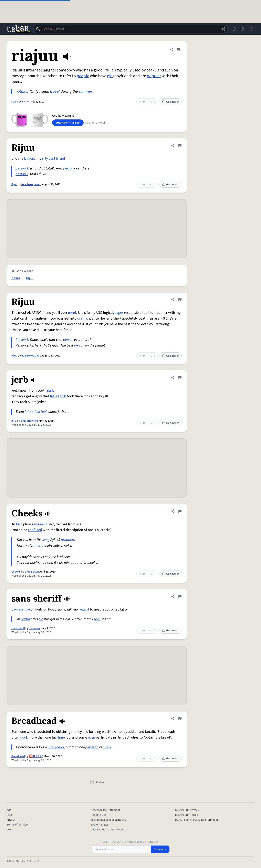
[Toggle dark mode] (242, 29)
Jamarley (35, 628)
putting (26, 619)
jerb (14, 421)
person (68, 168)
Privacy (11, 820)
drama (82, 318)
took (44, 412)
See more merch (95, 123)
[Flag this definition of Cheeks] (180, 511)
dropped (67, 540)
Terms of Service (17, 825)
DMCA (10, 830)
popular (154, 76)
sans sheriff (18, 628)
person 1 (22, 168)
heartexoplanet (31, 184)
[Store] (233, 29)
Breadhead (18, 756)
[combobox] (130, 29)
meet (72, 313)
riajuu (15, 102)
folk (63, 396)
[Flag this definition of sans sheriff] (180, 596)
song (46, 540)
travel (55, 91)
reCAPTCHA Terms (187, 815)
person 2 (22, 174)
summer (86, 91)
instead (93, 747)
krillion (29, 159)
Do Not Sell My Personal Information (197, 820)
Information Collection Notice (108, 820)
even (91, 737)
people (83, 76)
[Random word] (222, 29)
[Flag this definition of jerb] (180, 377)
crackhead (56, 747)
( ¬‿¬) (26, 102)
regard (84, 609)
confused (35, 530)
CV (41, 619)
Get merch (171, 102)
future (55, 396)
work (24, 737)
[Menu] (251, 29)
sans (97, 619)
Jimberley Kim (29, 421)
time (61, 737)
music (39, 545)
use (27, 609)
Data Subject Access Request (109, 830)
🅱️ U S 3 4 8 (36, 756)
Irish (19, 524)
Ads (9, 810)
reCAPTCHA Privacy (187, 810)
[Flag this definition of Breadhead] (180, 719)
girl (110, 76)
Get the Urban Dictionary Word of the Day (130, 842)
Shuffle (97, 782)
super (119, 313)
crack (107, 747)
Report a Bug (99, 815)
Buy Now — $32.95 (68, 123)
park (50, 391)
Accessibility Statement (105, 810)
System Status (100, 825)
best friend (57, 159)
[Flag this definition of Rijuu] (180, 145)
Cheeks (16, 572)
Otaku (22, 91)
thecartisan (32, 572)
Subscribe (160, 849)
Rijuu (14, 184)
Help (9, 815)
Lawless (18, 609)
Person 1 (22, 340)
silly (45, 159)
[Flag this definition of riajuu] (179, 49)
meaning (41, 524)
